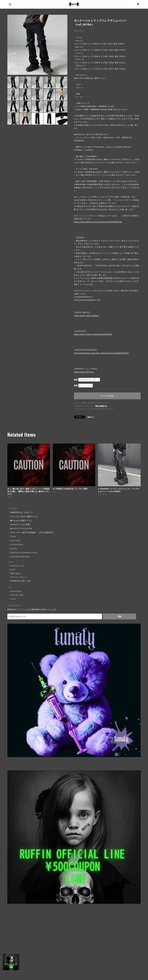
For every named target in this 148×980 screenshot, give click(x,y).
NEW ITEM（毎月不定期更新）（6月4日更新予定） (32, 532)
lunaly (13, 599)
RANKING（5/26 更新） (21, 524)
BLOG (13, 570)
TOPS (13, 537)
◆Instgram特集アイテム (21, 520)
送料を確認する (101, 406)
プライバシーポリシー (19, 577)
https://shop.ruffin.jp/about (86, 316)
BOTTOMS (15, 541)
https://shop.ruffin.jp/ (84, 372)
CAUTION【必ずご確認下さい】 (24, 516)
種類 (76, 380)
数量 (76, 386)
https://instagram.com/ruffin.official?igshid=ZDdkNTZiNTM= (102, 353)
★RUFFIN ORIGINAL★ (21, 528)
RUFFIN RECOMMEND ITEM (24, 553)
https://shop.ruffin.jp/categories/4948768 (93, 334)
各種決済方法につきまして (22, 512)
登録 (120, 616)
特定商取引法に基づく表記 (21, 581)
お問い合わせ (15, 573)
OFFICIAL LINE (17, 595)
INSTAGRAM (16, 591)
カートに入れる (107, 396)
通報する (91, 417)
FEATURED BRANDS (20, 557)
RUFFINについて (17, 566)
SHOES (14, 549)
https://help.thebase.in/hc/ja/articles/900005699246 (98, 222)
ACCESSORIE (17, 544)
